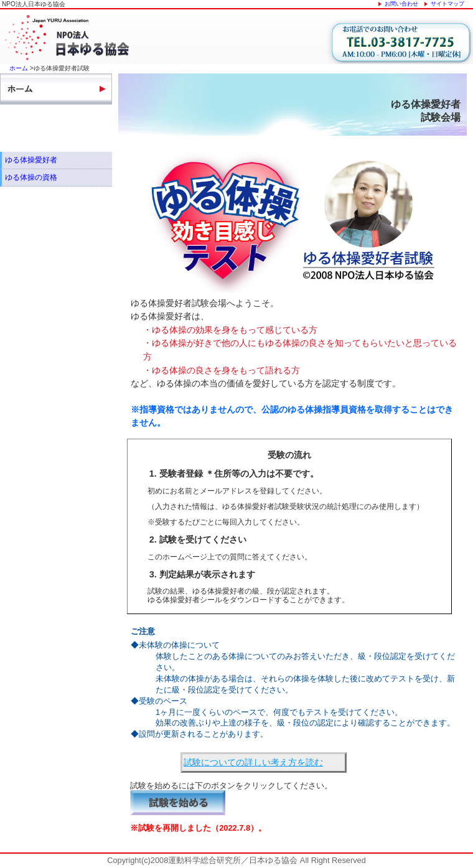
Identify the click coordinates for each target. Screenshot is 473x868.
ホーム (19, 68)
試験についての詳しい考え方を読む (253, 762)
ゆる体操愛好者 (31, 160)
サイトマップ (447, 4)
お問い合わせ (401, 4)
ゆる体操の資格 (31, 177)
